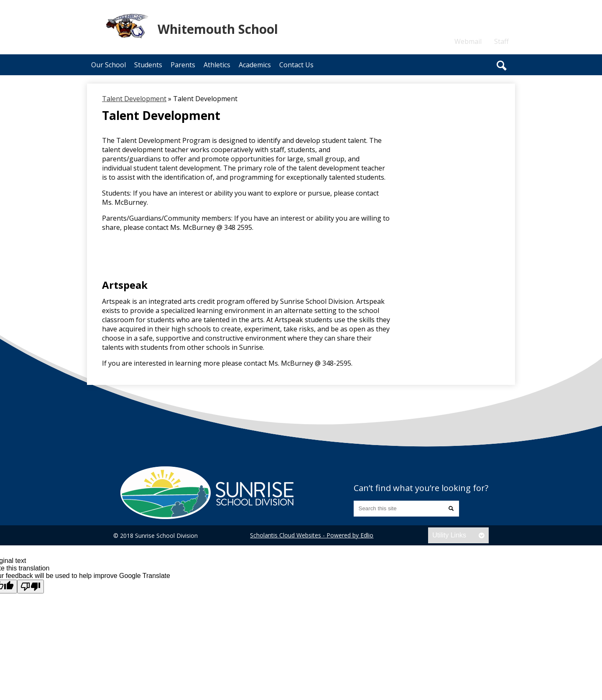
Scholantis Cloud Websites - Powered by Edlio (312, 535)
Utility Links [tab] (449, 535)
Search (502, 66)
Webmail (468, 41)
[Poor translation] (31, 587)
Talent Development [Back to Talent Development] (134, 99)
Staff (501, 41)
